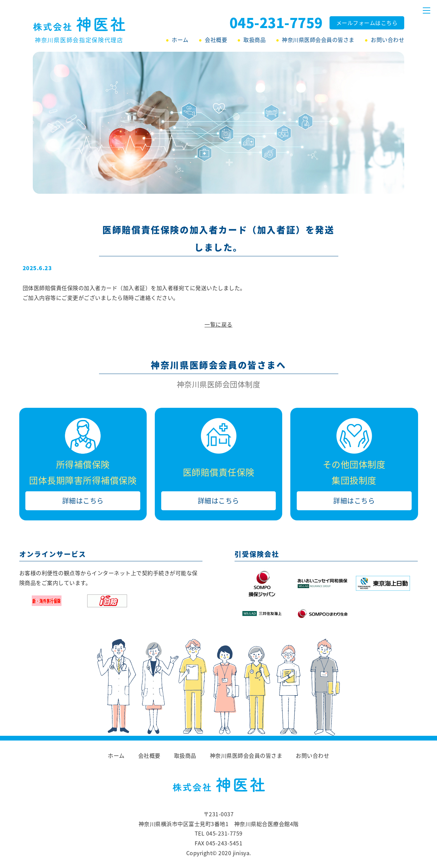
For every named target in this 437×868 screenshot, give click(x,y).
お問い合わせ (387, 40)
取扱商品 (254, 40)
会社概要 (216, 40)
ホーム (180, 40)
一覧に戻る (218, 324)
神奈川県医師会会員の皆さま (318, 40)
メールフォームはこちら (367, 23)
